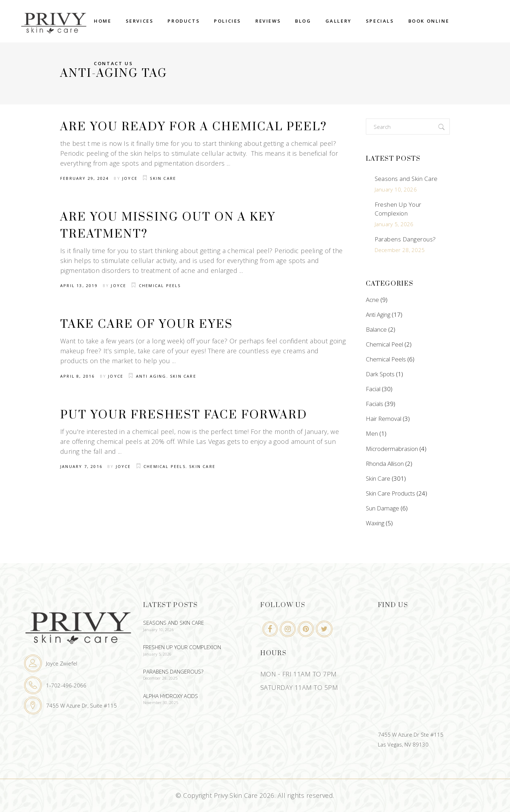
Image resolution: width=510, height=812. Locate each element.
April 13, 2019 (79, 285)
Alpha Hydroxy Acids (171, 696)
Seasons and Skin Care (406, 179)
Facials (375, 404)
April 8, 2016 (78, 376)
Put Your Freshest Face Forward (184, 415)
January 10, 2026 (396, 189)
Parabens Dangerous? (405, 239)
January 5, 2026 (394, 224)
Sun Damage (382, 508)
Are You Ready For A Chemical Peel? (194, 127)
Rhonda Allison (385, 464)
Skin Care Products (390, 493)
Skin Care (163, 178)
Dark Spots (380, 374)
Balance (376, 329)
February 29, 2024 (84, 178)
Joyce (130, 178)
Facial (373, 389)
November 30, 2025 (161, 702)
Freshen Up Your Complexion (398, 209)
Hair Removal (384, 419)
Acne (372, 300)
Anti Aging (151, 376)
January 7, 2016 (81, 466)
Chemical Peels (160, 285)
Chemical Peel (384, 344)
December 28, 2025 (400, 250)
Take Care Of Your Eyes (147, 324)
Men (372, 433)
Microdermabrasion (392, 449)
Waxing (375, 523)
